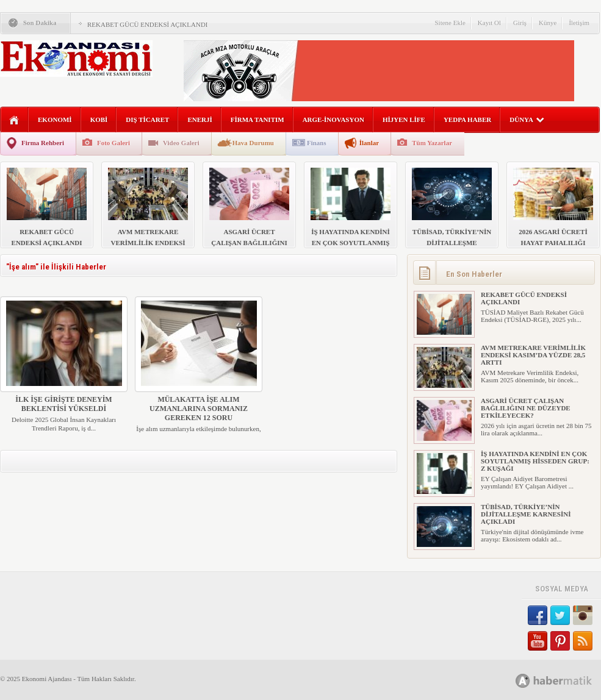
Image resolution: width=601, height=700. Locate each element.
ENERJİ (200, 120)
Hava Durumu (253, 143)
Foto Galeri (113, 143)
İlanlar (369, 143)
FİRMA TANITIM (257, 120)
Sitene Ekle (450, 23)
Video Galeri (181, 143)
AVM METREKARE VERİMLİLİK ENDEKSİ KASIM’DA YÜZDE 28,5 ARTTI (533, 355)
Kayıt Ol (489, 23)
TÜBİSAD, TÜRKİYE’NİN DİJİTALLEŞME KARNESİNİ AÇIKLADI (526, 514)
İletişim (579, 23)
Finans (317, 143)
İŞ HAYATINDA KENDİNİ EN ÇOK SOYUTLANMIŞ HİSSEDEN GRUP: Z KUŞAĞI (535, 461)
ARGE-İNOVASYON (333, 120)
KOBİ (99, 120)
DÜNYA (527, 120)
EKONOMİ (55, 120)
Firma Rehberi (43, 143)
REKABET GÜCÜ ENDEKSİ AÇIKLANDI (147, 24)
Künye (548, 23)
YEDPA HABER (467, 120)
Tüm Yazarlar (432, 143)
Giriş (520, 23)
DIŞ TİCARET (147, 120)
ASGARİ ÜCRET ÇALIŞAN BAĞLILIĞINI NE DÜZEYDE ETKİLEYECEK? (526, 408)
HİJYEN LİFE (404, 120)
